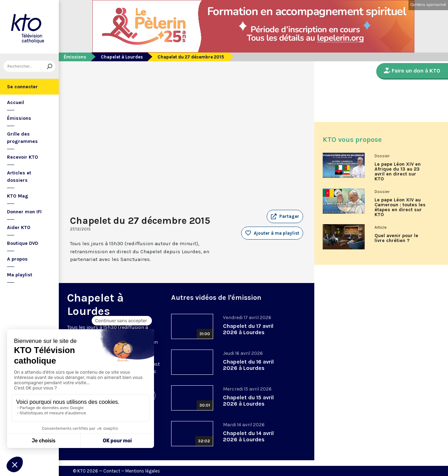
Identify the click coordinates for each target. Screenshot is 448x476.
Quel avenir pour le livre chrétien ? (396, 238)
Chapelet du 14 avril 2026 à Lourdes (248, 436)
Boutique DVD (23, 243)
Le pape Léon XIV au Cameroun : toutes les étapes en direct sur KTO (400, 207)
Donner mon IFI (24, 212)
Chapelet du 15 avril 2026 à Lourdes (248, 401)
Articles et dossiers (19, 177)
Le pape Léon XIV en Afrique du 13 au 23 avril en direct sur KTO (398, 172)
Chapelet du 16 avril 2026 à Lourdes (248, 365)
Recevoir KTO (23, 157)
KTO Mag (18, 196)
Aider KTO (19, 227)
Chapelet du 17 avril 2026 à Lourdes (248, 329)
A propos (17, 259)
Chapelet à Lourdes (122, 57)
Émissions (19, 118)
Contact (112, 471)
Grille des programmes (22, 138)
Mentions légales (143, 471)
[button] (285, 216)
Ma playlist (20, 275)
